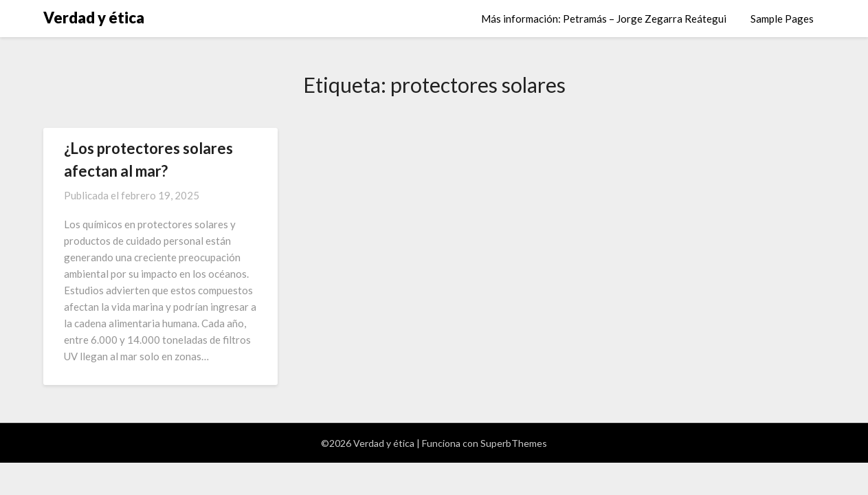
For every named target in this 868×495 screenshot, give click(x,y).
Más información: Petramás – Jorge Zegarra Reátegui (604, 19)
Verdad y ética (94, 18)
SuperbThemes (514, 443)
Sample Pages (782, 19)
